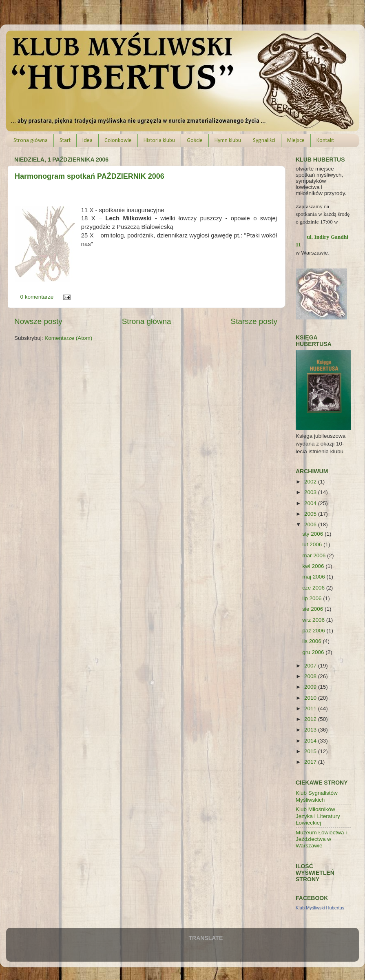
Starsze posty (254, 321)
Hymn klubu (228, 141)
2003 (311, 492)
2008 (311, 676)
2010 (311, 698)
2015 (311, 751)
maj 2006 (314, 577)
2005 (311, 514)
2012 (311, 719)
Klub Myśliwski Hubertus (320, 908)
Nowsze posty (38, 321)
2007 (311, 666)
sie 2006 (313, 609)
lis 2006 (312, 641)
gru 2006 (314, 652)
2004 (311, 503)
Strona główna (31, 141)
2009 (311, 687)
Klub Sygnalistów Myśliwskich (317, 796)
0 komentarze (37, 297)
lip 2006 (313, 598)
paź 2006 (314, 631)
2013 (311, 730)
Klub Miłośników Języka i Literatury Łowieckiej (318, 816)
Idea (87, 141)
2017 (311, 762)
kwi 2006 (314, 566)
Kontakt (325, 141)
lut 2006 (313, 544)
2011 (311, 708)
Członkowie (118, 141)
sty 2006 (313, 534)
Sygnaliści (264, 141)
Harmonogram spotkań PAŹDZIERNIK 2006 (90, 176)
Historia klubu (159, 141)
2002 (311, 482)
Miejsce (296, 141)
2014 (311, 741)
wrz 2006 (314, 620)
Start (65, 141)
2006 (311, 524)
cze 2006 (314, 588)
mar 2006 (315, 555)
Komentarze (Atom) (68, 338)
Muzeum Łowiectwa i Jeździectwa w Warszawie (321, 839)
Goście (195, 141)
